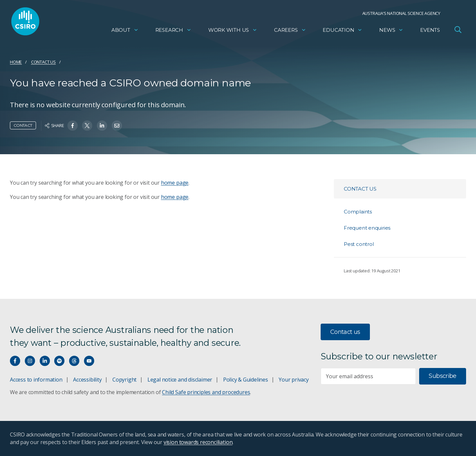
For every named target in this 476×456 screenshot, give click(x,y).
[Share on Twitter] (87, 126)
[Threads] (74, 361)
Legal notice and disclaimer (180, 380)
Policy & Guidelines (246, 380)
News (391, 32)
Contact (23, 125)
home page (175, 183)
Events (430, 32)
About (125, 32)
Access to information (36, 380)
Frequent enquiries (367, 228)
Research (173, 32)
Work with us (233, 32)
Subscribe (442, 376)
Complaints (358, 212)
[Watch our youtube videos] (89, 361)
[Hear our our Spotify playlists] (59, 361)
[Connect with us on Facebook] (15, 361)
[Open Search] (458, 31)
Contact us (43, 62)
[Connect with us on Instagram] (30, 361)
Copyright (124, 380)
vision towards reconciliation (198, 442)
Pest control (359, 244)
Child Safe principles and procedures (206, 392)
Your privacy (294, 380)
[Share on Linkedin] (102, 126)
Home (16, 62)
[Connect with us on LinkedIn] (45, 361)
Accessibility (87, 380)
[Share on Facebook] (73, 126)
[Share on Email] (117, 126)
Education (342, 32)
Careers (290, 32)
